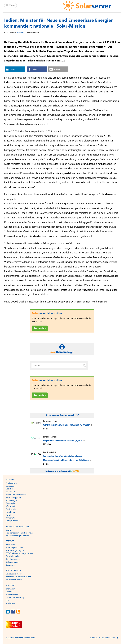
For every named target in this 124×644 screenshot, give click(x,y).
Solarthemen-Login (14, 580)
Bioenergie (10, 503)
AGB (8, 600)
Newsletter (10, 545)
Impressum (10, 589)
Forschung (10, 512)
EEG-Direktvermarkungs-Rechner (20, 553)
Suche (8, 530)
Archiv (20, 33)
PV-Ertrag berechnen (15, 548)
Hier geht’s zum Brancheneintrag (20, 533)
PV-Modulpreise (13, 556)
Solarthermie (11, 486)
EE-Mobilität (11, 492)
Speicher (9, 489)
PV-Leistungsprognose (15, 550)
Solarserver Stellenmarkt (62, 415)
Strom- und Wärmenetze (16, 495)
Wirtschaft (10, 518)
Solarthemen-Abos (14, 574)
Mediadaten (11, 603)
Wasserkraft (11, 506)
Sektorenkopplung (14, 498)
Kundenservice (12, 595)
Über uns (10, 592)
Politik (8, 515)
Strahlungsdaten (13, 559)
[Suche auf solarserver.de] (84, 366)
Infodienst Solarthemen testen (18, 577)
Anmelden (40, 328)
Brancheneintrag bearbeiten (18, 536)
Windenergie (11, 500)
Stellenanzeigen (12, 562)
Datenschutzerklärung (15, 598)
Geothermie (11, 509)
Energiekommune (13, 521)
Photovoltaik (33, 33)
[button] (15, 69)
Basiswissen (11, 565)
